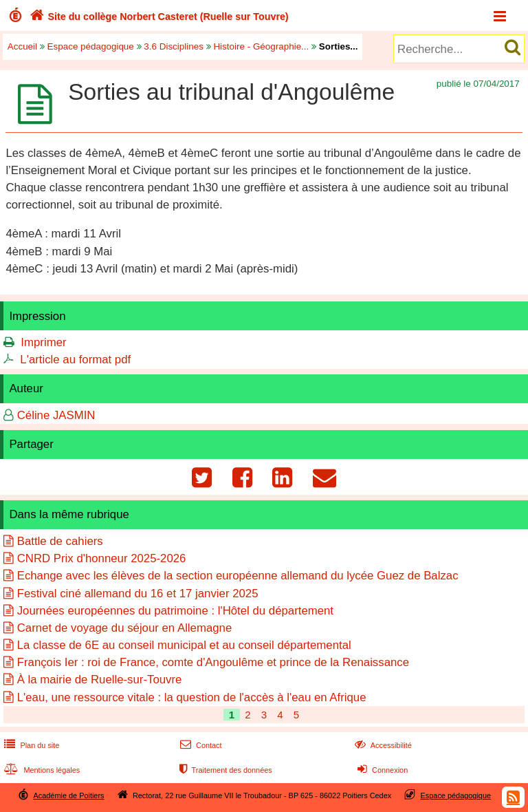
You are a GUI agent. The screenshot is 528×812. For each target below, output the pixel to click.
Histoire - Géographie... (261, 46)
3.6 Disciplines (174, 46)
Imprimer (43, 342)
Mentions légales (41, 770)
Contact (200, 745)
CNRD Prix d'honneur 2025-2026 (102, 558)
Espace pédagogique (91, 46)
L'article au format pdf (75, 360)
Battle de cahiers (60, 541)
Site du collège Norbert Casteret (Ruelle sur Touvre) (158, 17)
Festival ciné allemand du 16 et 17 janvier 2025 (138, 594)
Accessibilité (382, 745)
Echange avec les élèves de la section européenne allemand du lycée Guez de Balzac (238, 576)
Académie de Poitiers (68, 795)
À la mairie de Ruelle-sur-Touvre (100, 680)
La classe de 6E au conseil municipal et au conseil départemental (184, 645)
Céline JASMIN (56, 415)
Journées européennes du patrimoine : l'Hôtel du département (175, 611)
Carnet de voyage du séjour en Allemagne (125, 628)
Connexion (381, 770)
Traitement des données (224, 770)
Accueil (22, 46)
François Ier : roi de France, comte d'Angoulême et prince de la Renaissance (213, 662)
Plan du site (30, 745)
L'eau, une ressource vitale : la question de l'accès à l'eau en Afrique (192, 697)
